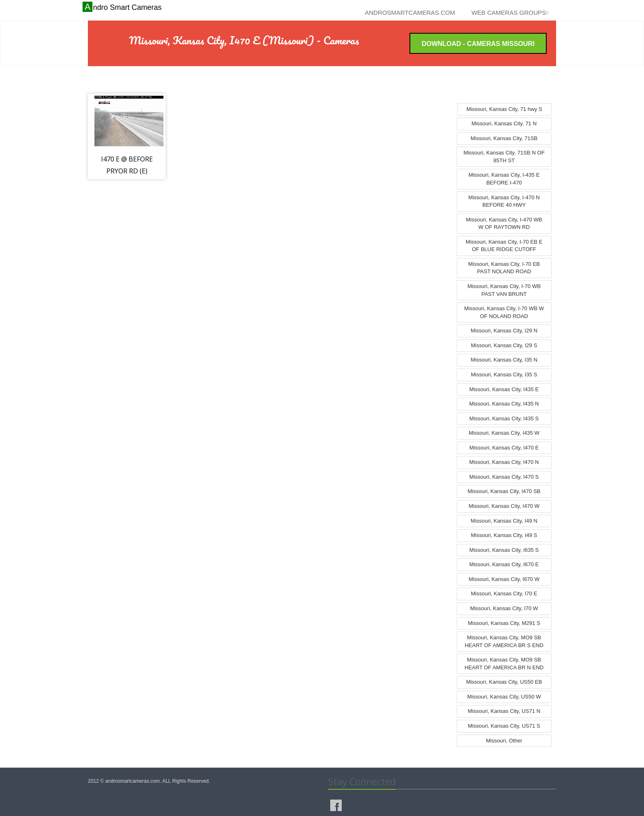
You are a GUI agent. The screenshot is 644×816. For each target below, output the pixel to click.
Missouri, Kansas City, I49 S (504, 535)
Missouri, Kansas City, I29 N (504, 331)
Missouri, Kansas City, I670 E (504, 564)
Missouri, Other (504, 741)
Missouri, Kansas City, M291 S (504, 623)
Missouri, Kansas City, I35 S (504, 375)
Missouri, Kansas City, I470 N (504, 462)
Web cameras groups (510, 13)
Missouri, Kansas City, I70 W (504, 608)
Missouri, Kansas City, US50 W (504, 697)
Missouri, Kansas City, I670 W (504, 579)
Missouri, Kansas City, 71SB (504, 138)
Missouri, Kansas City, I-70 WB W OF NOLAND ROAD (504, 312)
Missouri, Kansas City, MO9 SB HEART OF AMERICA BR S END (504, 641)
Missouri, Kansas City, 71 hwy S (504, 109)
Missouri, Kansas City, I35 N (504, 360)
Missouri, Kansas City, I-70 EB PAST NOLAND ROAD (504, 268)
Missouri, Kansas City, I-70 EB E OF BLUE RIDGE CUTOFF (504, 246)
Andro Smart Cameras (123, 7)
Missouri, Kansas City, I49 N (504, 521)
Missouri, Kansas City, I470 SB (504, 491)
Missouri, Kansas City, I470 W (504, 506)
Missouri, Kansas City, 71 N (504, 123)
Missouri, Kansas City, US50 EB (504, 682)
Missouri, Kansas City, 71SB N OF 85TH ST (504, 157)
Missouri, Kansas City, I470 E (504, 448)
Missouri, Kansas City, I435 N (504, 404)
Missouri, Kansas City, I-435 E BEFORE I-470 (504, 179)
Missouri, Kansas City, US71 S (504, 726)
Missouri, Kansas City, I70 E (504, 594)
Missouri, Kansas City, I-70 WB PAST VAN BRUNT (504, 290)
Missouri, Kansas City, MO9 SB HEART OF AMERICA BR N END (504, 664)
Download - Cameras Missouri (478, 44)
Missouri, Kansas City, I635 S (504, 550)
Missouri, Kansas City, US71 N (504, 711)
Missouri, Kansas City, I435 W (504, 433)
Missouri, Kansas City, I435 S (504, 418)
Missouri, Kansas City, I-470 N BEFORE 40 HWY (504, 201)
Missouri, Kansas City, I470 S (504, 477)
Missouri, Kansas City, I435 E (504, 389)
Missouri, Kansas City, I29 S (504, 345)
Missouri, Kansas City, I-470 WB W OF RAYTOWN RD (504, 224)
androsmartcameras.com (410, 13)
